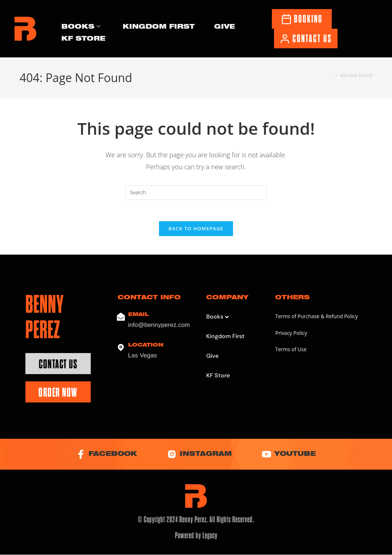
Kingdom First (159, 27)
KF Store (83, 39)
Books (81, 27)
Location (146, 346)
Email (138, 315)
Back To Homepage (196, 229)
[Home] (330, 75)
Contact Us (58, 365)
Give (224, 27)
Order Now (58, 393)
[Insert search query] (196, 193)
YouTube (290, 455)
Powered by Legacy (196, 536)
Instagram (200, 455)
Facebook (106, 455)
